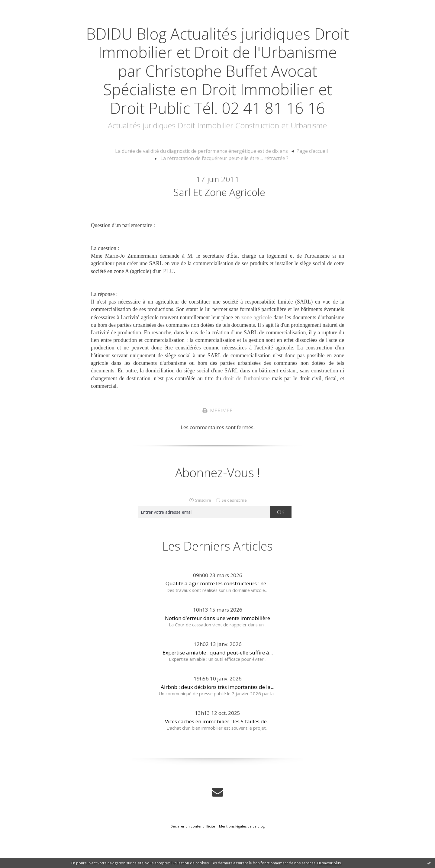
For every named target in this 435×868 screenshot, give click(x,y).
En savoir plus (329, 863)
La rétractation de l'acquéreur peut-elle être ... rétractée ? (224, 195)
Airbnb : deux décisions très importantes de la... (217, 724)
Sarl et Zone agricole (219, 229)
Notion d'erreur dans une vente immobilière (217, 655)
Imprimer (217, 448)
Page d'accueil (304, 188)
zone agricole (257, 355)
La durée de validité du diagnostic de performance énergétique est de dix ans (203, 188)
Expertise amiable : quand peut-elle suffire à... (218, 690)
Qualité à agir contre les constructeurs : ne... (218, 621)
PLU (168, 310)
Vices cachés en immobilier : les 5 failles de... (218, 759)
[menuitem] (206, 188)
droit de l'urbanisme (247, 416)
